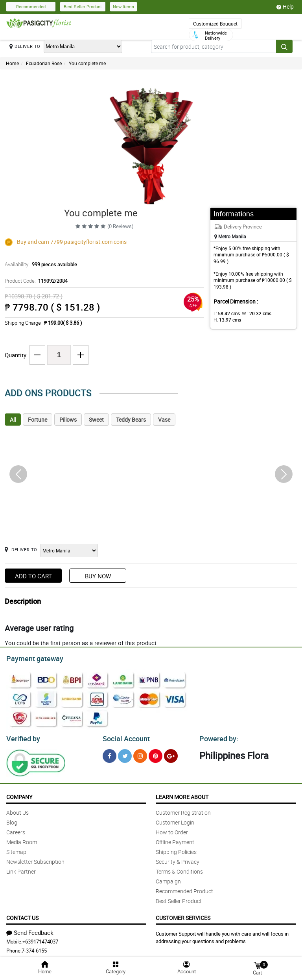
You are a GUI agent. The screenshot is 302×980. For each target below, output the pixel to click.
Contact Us (22, 915)
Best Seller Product (83, 6)
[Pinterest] (156, 754)
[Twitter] (125, 754)
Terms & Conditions (179, 869)
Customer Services (183, 915)
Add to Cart (33, 576)
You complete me (87, 63)
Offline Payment (175, 840)
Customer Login (175, 820)
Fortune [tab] (38, 420)
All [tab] (13, 420)
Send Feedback (30, 930)
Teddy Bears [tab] (131, 420)
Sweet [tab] (96, 420)
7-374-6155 (34, 948)
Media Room (22, 840)
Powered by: (217, 737)
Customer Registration (183, 810)
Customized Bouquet (215, 24)
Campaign (168, 879)
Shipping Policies (176, 849)
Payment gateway (31, 658)
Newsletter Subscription (35, 859)
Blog (12, 820)
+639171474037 (40, 939)
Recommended (31, 6)
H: (226, 320)
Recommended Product (184, 889)
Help (285, 7)
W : (252, 313)
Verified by (22, 737)
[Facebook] (110, 754)
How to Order (172, 830)
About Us (17, 810)
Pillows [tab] (68, 420)
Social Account (124, 737)
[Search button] (284, 46)
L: (225, 313)
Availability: (39, 264)
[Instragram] (140, 754)
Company (19, 794)
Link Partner (21, 869)
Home (12, 63)
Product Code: (35, 281)
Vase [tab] (164, 420)
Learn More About (182, 794)
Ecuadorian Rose (44, 63)
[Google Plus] (171, 754)
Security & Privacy (178, 859)
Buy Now (98, 576)
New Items (123, 6)
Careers (16, 830)
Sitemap (16, 849)
